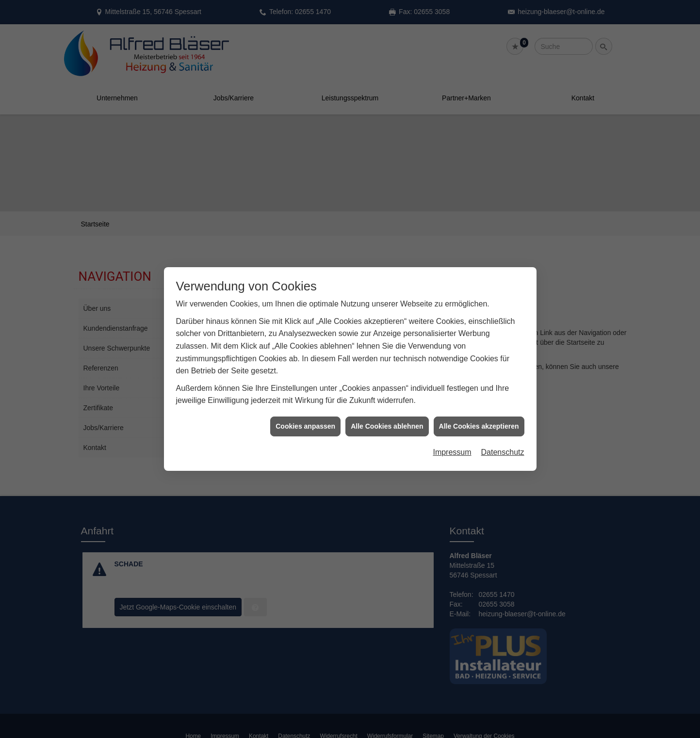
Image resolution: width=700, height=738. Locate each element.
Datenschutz (503, 445)
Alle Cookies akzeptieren (479, 418)
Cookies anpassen (305, 418)
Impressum (452, 445)
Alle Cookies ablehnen (387, 418)
